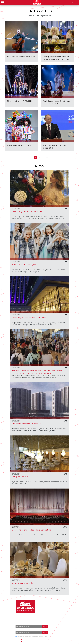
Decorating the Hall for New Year (27, 211)
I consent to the (32, 637)
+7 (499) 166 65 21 (54, 607)
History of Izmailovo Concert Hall (27, 424)
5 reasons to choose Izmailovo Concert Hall (32, 530)
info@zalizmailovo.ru (56, 610)
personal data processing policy (37, 637)
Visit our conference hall (23, 583)
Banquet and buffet (21, 477)
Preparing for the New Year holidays (29, 318)
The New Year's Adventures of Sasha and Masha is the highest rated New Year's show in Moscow (37, 372)
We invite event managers (24, 265)
